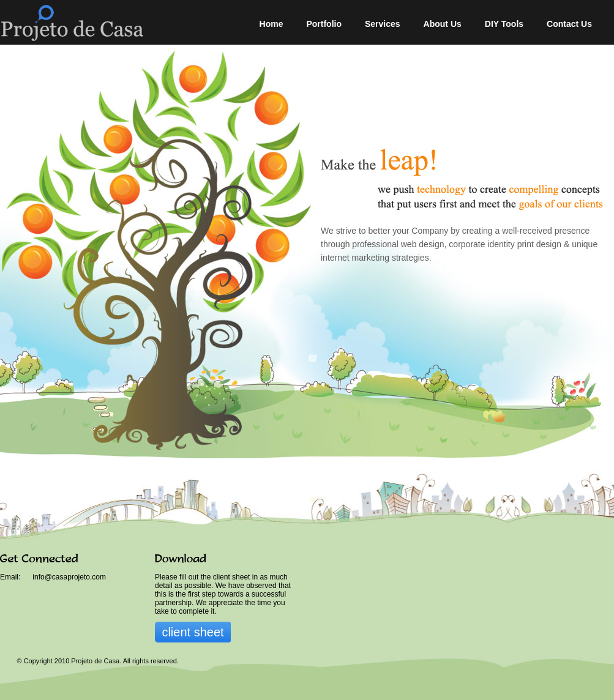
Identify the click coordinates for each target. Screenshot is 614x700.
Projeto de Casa (103, 22)
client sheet (193, 632)
